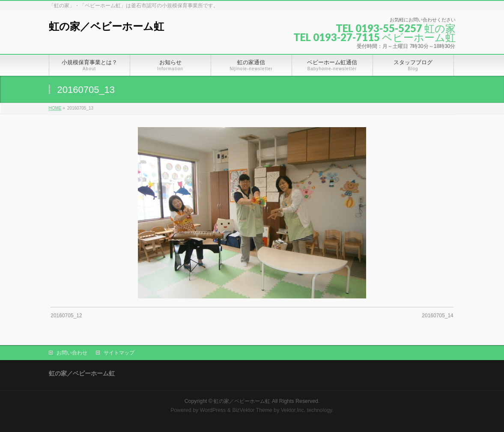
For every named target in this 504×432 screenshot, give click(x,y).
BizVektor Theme (252, 410)
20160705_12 (66, 316)
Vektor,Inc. (293, 410)
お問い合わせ (72, 353)
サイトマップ (119, 353)
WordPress (213, 410)
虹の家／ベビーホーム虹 (106, 26)
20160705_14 (437, 316)
